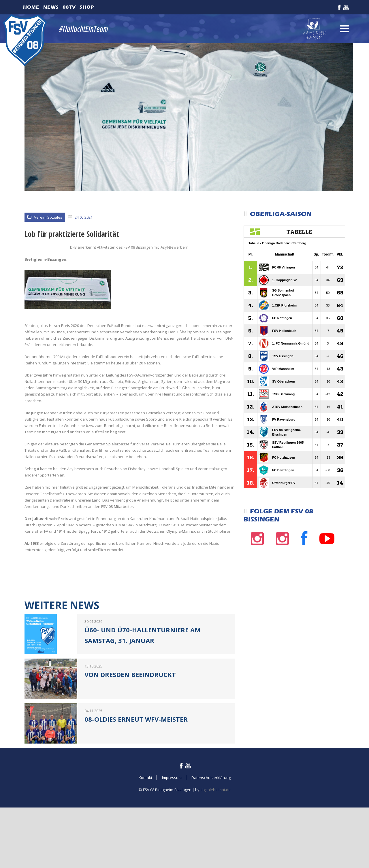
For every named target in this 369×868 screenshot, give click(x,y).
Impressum (172, 831)
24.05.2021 (84, 217)
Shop (87, 7)
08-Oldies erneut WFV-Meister (136, 773)
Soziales (55, 217)
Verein (40, 217)
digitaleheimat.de (215, 843)
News (51, 7)
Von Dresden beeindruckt (130, 728)
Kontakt (145, 831)
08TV (69, 7)
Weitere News (62, 659)
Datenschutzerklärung (211, 831)
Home (31, 7)
